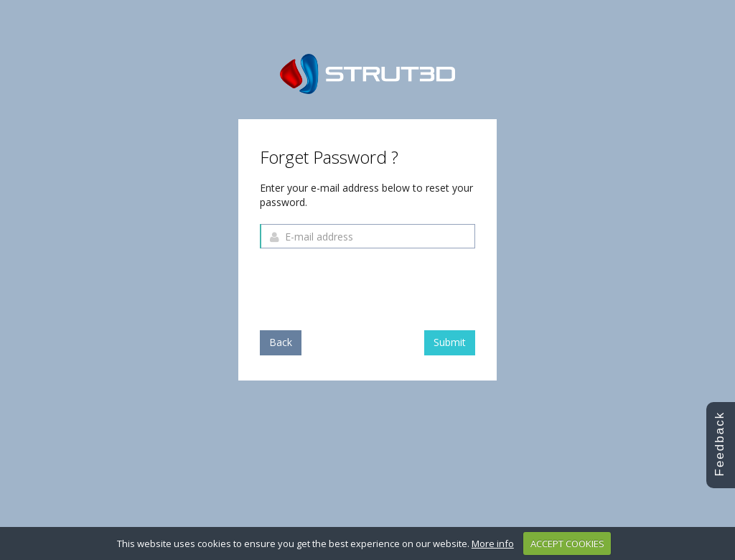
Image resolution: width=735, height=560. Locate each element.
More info (493, 543)
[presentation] (369, 287)
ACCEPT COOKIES (567, 543)
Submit (450, 342)
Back (281, 342)
